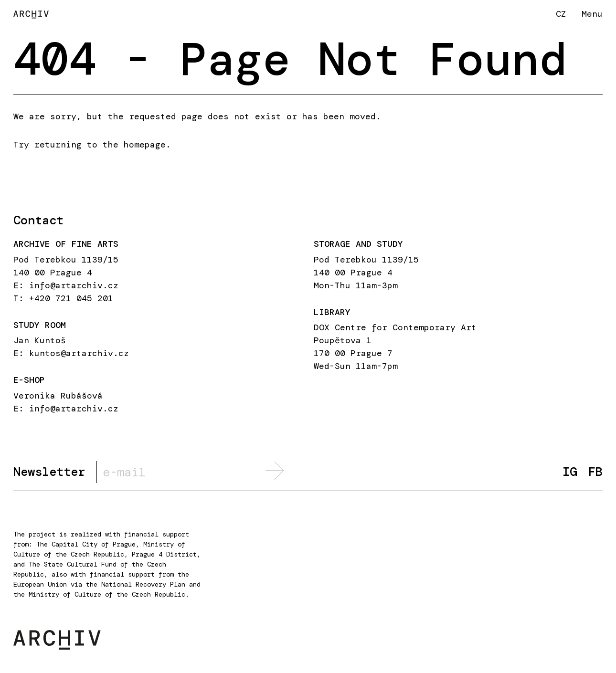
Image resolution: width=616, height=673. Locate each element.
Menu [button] (592, 14)
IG (570, 472)
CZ (561, 14)
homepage (145, 145)
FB (595, 472)
